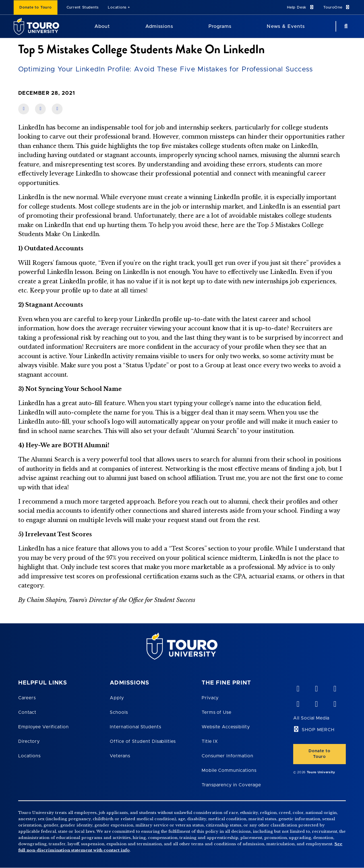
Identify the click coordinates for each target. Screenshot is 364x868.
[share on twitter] (57, 109)
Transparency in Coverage (231, 785)
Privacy (210, 698)
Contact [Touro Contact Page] (27, 712)
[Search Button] (345, 26)
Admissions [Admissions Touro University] (159, 26)
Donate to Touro (36, 8)
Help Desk (301, 7)
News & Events (286, 26)
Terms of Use (217, 712)
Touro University (321, 772)
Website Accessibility (226, 727)
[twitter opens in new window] (316, 703)
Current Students (83, 8)
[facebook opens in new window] (298, 703)
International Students (135, 727)
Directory (29, 741)
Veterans (120, 756)
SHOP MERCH (318, 730)
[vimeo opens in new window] (298, 687)
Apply (117, 698)
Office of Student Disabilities (143, 741)
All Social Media (311, 718)
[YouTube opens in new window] (316, 687)
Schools (119, 712)
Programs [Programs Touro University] (220, 26)
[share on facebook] (24, 109)
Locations (117, 8)
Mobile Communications (229, 770)
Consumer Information (227, 756)
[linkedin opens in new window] (335, 687)
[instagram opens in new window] (335, 703)
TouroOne (337, 7)
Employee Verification (44, 727)
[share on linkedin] (40, 109)
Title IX (210, 741)
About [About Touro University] (102, 26)
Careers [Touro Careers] (27, 698)
